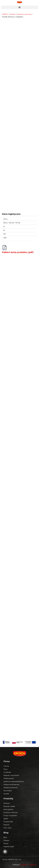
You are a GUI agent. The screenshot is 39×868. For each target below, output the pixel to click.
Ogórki (6, 819)
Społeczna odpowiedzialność (14, 781)
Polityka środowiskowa (11, 785)
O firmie (6, 766)
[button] (19, 7)
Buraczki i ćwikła (9, 806)
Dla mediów (8, 791)
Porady (6, 843)
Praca (5, 769)
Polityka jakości (9, 778)
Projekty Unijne (9, 847)
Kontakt (6, 794)
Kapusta (6, 825)
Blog (5, 837)
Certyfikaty (7, 772)
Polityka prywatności (11, 788)
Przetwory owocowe (24, 14)
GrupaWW (24, 865)
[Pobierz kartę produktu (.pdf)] (5, 248)
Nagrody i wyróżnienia (11, 775)
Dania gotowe (8, 809)
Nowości (7, 803)
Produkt (13, 14)
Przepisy (6, 840)
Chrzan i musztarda (10, 816)
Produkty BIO (8, 822)
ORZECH (5, 14)
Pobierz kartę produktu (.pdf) (18, 252)
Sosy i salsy (7, 828)
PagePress (33, 865)
